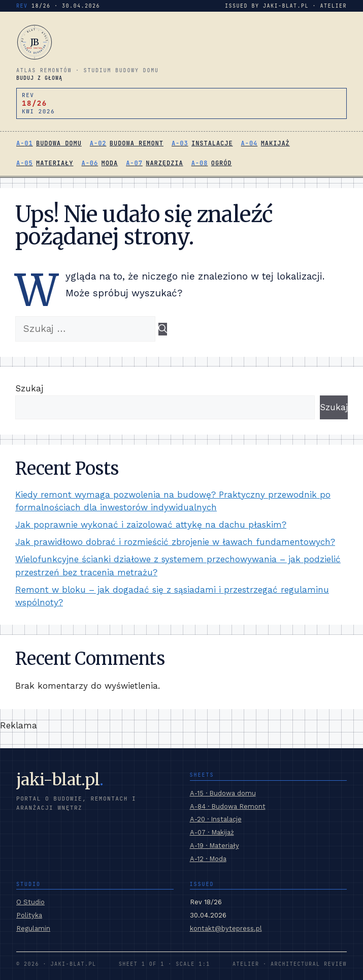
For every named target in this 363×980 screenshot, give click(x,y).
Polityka (29, 915)
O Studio (30, 902)
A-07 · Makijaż (212, 832)
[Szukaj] (163, 329)
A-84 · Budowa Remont (228, 806)
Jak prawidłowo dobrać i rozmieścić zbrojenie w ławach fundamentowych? (175, 542)
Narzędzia (164, 163)
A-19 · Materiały (214, 846)
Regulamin (33, 928)
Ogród (222, 163)
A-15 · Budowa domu (223, 793)
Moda (110, 163)
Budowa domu (59, 143)
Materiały (55, 163)
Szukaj (29, 388)
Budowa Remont (137, 143)
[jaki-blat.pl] (181, 42)
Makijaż (275, 143)
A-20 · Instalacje (216, 819)
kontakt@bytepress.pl (226, 928)
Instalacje (212, 143)
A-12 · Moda (208, 859)
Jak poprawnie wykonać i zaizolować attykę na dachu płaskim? (151, 525)
